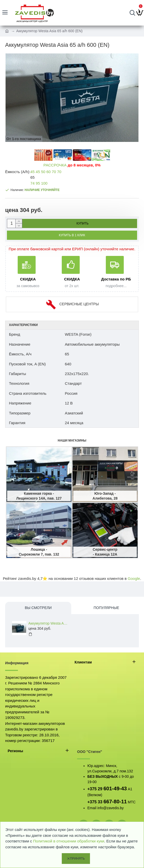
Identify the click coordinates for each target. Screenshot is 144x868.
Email (92, 808)
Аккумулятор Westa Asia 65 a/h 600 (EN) (49, 623)
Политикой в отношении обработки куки (69, 841)
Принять (77, 859)
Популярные (106, 608)
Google (134, 578)
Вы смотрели (38, 608)
